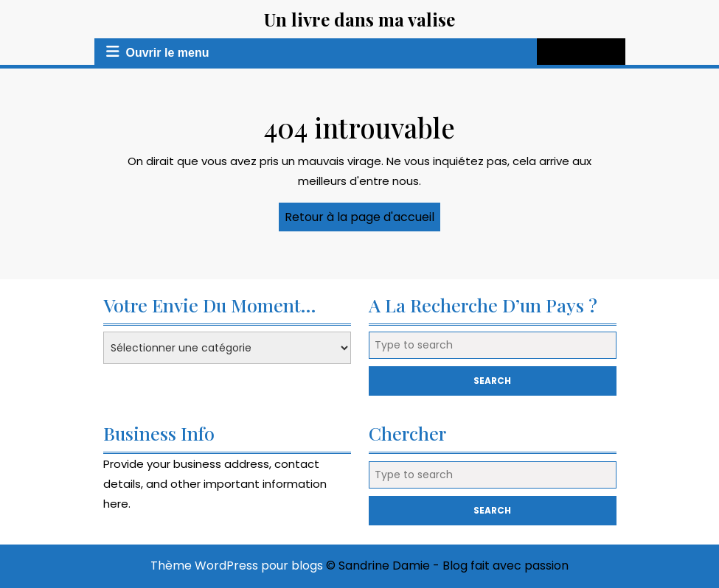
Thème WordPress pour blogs (237, 566)
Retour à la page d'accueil (362, 220)
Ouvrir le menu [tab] (155, 52)
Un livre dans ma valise (359, 19)
